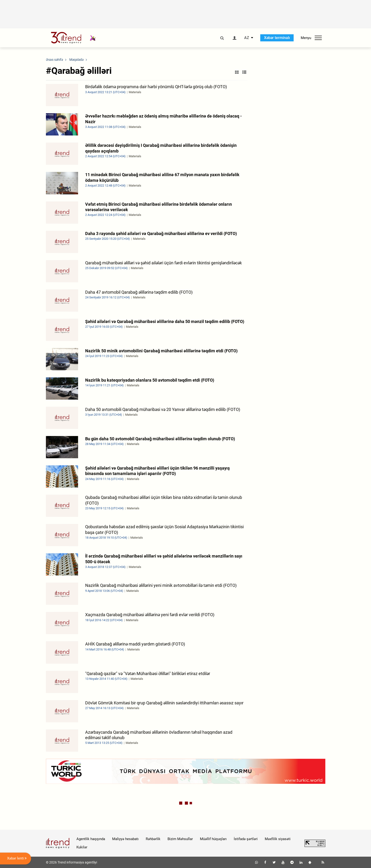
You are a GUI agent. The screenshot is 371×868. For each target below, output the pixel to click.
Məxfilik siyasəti (278, 839)
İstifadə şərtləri (246, 839)
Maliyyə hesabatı (125, 839)
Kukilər (82, 847)
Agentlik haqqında (91, 839)
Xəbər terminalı (277, 38)
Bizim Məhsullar (180, 839)
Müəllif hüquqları (213, 839)
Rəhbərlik (153, 839)
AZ (247, 38)
